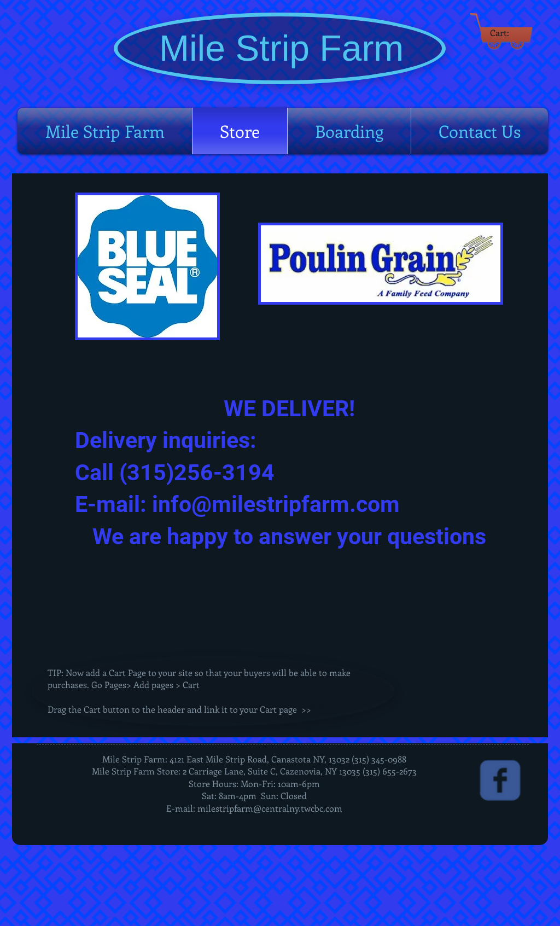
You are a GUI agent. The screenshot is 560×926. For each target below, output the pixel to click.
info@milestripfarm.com (276, 504)
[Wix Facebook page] (500, 780)
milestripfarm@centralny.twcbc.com (270, 808)
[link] (505, 33)
